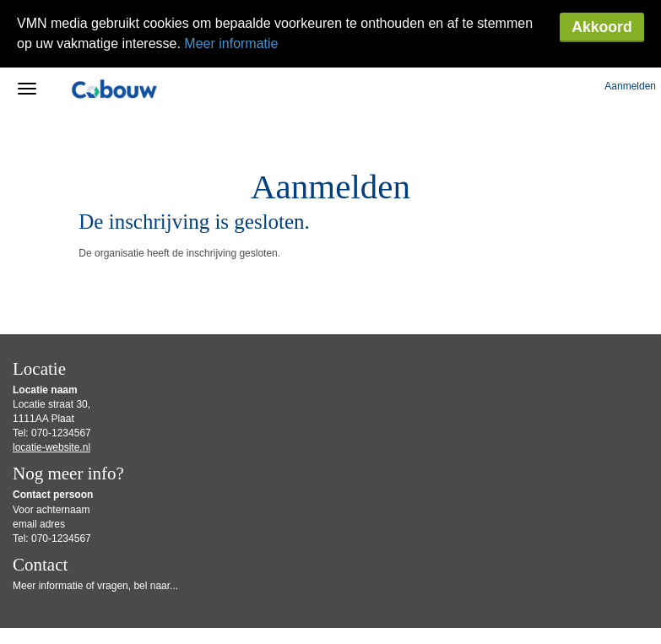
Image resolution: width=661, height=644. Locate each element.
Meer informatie (231, 43)
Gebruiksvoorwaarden (326, 602)
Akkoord (601, 27)
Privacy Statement (47, 614)
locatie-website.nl (51, 380)
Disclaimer (391, 602)
